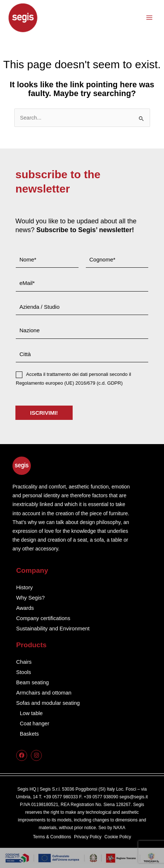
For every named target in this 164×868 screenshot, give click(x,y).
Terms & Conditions (52, 837)
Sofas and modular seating (48, 703)
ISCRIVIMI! (44, 413)
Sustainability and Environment (53, 629)
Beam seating (32, 682)
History (24, 587)
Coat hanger (34, 724)
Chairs (24, 662)
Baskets (29, 734)
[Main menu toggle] (149, 18)
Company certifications (43, 618)
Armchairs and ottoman (44, 693)
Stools (24, 672)
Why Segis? (30, 598)
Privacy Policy (88, 837)
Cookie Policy (118, 837)
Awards (25, 608)
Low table (31, 713)
